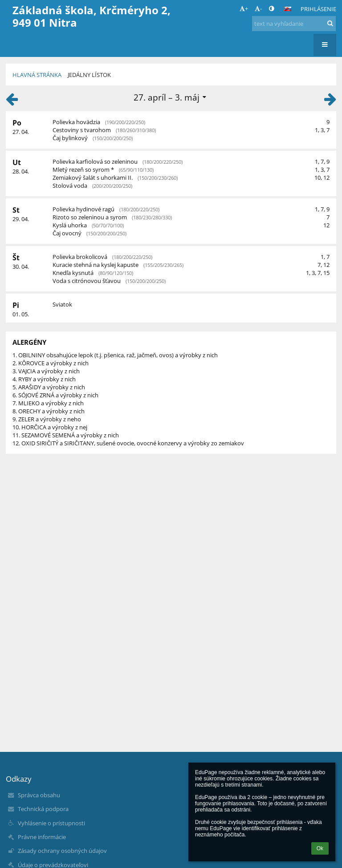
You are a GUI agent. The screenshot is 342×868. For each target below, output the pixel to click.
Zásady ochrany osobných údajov (62, 851)
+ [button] (244, 8)
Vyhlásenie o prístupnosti (51, 823)
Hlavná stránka (37, 75)
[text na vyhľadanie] (294, 24)
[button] (288, 9)
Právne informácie (42, 837)
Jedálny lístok (89, 75)
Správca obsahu (39, 795)
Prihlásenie (318, 9)
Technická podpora (43, 809)
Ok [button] (320, 848)
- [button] (258, 8)
